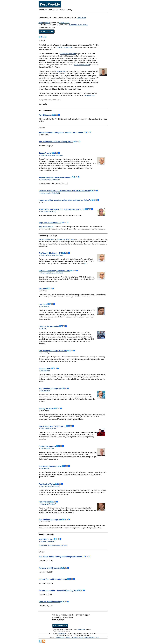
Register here (90, 96)
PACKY (54, 429)
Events (98, 638)
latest (41, 23)
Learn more (81, 18)
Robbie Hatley (45, 468)
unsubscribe (81, 629)
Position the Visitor (47, 484)
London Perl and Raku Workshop (53, 579)
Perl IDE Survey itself (64, 47)
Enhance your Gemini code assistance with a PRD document (64, 191)
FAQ (86, 264)
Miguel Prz (44, 541)
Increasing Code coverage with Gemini (55, 177)
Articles (68, 638)
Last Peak (43, 304)
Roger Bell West (46, 486)
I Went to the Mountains (49, 326)
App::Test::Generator (46, 227)
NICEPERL (51, 541)
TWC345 (42, 289)
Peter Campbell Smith (47, 448)
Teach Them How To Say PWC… (52, 426)
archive (47, 23)
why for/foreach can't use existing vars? (56, 142)
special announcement (82, 65)
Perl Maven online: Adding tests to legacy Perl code (61, 557)
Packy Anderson (46, 429)
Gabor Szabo (64, 23)
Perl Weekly (50, 4)
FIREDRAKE (55, 486)
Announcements (60, 638)
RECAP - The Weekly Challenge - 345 (54, 271)
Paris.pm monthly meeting (50, 568)
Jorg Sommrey (45, 371)
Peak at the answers (47, 446)
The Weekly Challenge (46, 240)
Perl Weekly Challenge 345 (50, 389)
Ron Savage (44, 212)
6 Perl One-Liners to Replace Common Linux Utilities (61, 133)
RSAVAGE (52, 212)
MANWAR (60, 155)
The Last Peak (45, 369)
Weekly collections (89, 638)
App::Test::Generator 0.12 (50, 223)
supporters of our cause (78, 25)
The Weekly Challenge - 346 (50, 253)
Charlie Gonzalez (46, 180)
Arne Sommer (45, 306)
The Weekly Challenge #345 (50, 466)
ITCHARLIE (56, 180)
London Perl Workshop (68, 54)
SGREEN (52, 504)
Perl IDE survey (45, 115)
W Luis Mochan (45, 391)
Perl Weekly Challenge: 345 (50, 520)
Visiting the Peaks (46, 409)
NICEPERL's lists (46, 539)
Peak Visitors (44, 502)
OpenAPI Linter (45, 153)
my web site (61, 71)
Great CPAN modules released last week (53, 545)
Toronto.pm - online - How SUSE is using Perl (58, 591)
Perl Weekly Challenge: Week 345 (53, 351)
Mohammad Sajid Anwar (48, 155)
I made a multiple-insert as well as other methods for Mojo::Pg (65, 200)
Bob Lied (43, 329)
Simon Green (45, 504)
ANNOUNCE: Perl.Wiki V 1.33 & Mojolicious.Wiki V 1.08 (62, 209)
